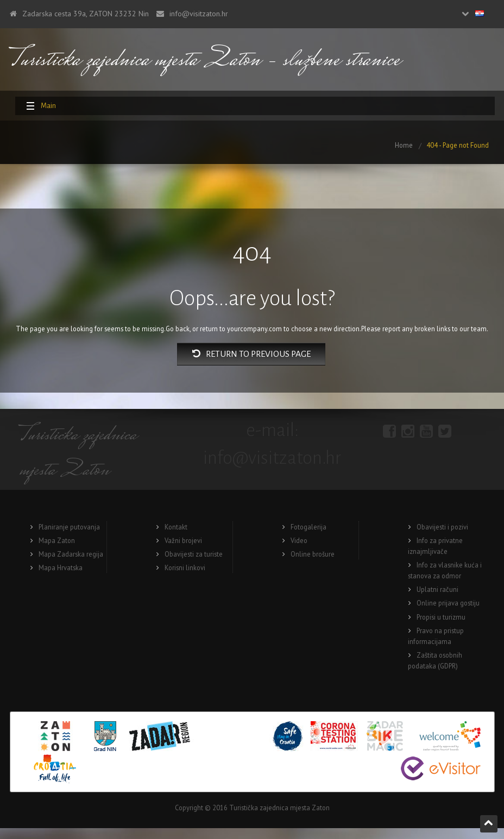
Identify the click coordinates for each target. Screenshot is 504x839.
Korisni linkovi (185, 567)
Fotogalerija (308, 527)
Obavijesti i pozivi (442, 527)
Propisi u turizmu (441, 617)
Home (404, 145)
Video (299, 540)
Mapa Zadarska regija (71, 554)
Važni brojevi (183, 540)
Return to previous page (251, 354)
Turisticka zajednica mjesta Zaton (78, 454)
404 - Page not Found (458, 145)
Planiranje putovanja (69, 527)
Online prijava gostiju (448, 603)
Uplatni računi (437, 589)
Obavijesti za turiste (194, 554)
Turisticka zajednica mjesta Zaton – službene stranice (205, 61)
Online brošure (313, 554)
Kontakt (176, 527)
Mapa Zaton (57, 540)
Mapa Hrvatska (61, 567)
